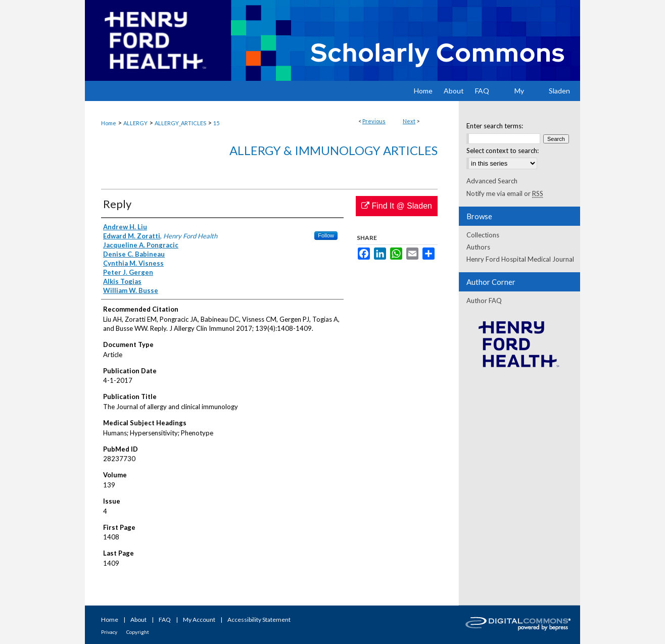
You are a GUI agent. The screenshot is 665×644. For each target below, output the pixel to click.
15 (216, 123)
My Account (199, 620)
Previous (374, 121)
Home (109, 123)
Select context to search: (503, 151)
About (138, 620)
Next (409, 121)
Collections (483, 235)
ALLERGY (135, 123)
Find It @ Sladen (397, 206)
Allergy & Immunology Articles (334, 150)
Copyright (138, 632)
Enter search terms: (495, 126)
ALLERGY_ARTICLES (180, 123)
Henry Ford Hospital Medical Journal (520, 259)
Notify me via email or (505, 193)
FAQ (165, 620)
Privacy (109, 632)
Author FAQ (484, 301)
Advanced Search (492, 181)
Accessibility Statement (259, 620)
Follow (326, 235)
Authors (478, 247)
